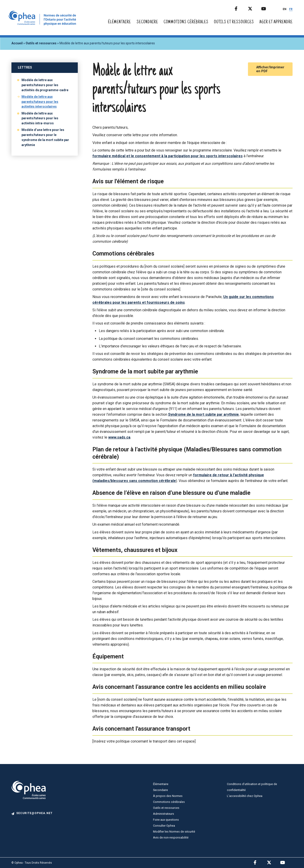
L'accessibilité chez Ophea (245, 796)
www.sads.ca (119, 437)
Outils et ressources (234, 22)
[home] (43, 24)
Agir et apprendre (276, 22)
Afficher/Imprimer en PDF (270, 69)
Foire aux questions (166, 820)
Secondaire (147, 22)
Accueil (17, 43)
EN (285, 9)
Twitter (254, 8)
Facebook (241, 8)
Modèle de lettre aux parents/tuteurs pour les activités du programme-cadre (45, 85)
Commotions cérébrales (186, 22)
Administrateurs (164, 814)
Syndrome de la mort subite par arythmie (203, 414)
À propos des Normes (168, 796)
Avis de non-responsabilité (171, 837)
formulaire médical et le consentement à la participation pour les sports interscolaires (168, 156)
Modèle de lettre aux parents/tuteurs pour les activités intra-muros (40, 118)
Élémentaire (119, 22)
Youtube (267, 8)
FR (291, 9)
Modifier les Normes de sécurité (174, 832)
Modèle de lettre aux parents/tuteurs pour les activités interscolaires (40, 102)
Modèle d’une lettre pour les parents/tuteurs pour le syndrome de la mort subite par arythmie (45, 137)
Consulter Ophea (164, 826)
